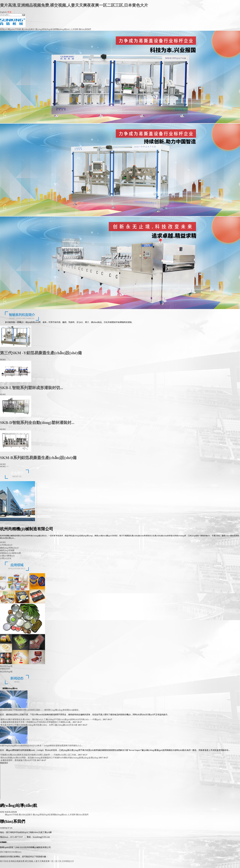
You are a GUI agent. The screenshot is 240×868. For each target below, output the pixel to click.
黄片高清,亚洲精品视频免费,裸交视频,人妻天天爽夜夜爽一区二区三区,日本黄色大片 (74, 5)
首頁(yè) (4, 29)
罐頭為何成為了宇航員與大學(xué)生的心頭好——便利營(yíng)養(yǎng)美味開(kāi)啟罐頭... (40, 710)
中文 (9, 12)
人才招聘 (74, 29)
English (3, 12)
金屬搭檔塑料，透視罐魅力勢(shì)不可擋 (23, 760)
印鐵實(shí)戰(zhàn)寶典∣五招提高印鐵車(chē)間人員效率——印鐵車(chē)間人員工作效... (44, 755)
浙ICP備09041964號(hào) (11, 852)
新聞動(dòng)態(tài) (61, 29)
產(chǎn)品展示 (28, 29)
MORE (4, 466)
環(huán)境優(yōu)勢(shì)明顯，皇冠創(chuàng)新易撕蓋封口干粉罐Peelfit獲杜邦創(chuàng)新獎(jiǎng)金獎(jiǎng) (54, 758)
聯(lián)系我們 (85, 29)
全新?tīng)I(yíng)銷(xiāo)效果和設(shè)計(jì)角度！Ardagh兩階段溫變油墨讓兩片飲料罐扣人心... (41, 746)
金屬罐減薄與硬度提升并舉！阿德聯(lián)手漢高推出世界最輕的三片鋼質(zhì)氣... (41, 722)
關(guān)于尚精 (14, 29)
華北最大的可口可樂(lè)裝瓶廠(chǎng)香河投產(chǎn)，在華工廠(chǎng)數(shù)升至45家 (44, 725)
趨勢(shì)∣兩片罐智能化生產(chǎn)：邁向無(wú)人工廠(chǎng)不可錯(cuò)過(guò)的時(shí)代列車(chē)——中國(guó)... (56, 719)
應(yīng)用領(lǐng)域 (44, 29)
